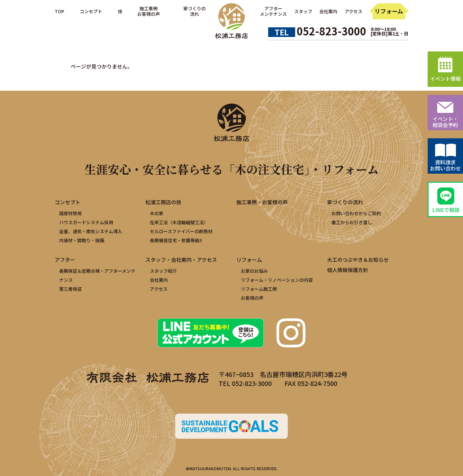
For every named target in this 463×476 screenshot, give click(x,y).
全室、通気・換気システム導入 (91, 231)
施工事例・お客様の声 (262, 202)
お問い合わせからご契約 (356, 213)
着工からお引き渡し (352, 222)
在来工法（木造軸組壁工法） (179, 222)
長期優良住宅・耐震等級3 (176, 240)
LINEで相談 (446, 210)
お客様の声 (252, 298)
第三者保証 (70, 289)
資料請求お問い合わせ (445, 165)
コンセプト (91, 11)
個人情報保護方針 (348, 270)
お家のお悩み (254, 271)
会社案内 (328, 11)
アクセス (354, 11)
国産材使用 (70, 213)
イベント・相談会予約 (445, 122)
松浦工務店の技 (163, 202)
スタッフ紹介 (163, 271)
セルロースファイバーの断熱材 (181, 231)
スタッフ (303, 11)
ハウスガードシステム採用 (86, 222)
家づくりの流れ (345, 202)
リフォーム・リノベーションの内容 (277, 280)
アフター (65, 260)
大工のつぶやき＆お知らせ (358, 260)
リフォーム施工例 (259, 289)
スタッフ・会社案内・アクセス (181, 260)
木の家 (157, 213)
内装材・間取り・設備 (82, 240)
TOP (59, 11)
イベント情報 (445, 78)
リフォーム (389, 11)
